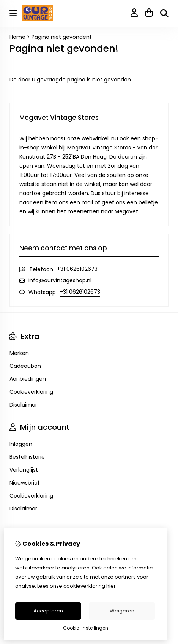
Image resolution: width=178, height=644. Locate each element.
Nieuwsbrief (25, 483)
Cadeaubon (25, 366)
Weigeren (122, 611)
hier (111, 586)
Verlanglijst (24, 470)
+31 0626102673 (77, 269)
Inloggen (21, 444)
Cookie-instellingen (86, 628)
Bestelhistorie (27, 457)
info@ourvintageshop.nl (60, 280)
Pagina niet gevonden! (61, 37)
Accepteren (48, 611)
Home (17, 37)
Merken (19, 353)
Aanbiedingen (28, 379)
